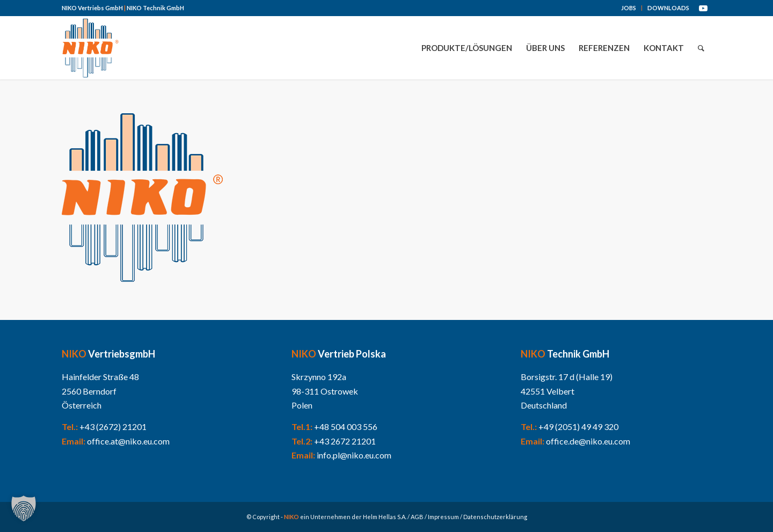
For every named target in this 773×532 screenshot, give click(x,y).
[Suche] (701, 48)
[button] (24, 508)
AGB (417, 517)
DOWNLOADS (668, 8)
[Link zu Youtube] (703, 8)
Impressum (443, 517)
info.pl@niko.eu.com (354, 455)
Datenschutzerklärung (495, 517)
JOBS (629, 8)
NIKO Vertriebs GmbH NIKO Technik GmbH (123, 8)
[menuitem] (629, 8)
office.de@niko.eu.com (588, 441)
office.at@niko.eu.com (128, 441)
